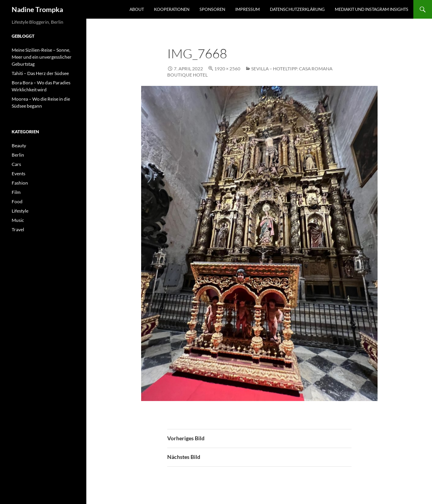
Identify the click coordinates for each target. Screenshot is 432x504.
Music (18, 220)
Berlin (18, 155)
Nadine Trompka (37, 9)
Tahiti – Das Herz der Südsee (40, 73)
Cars (16, 164)
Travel (18, 229)
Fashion (20, 183)
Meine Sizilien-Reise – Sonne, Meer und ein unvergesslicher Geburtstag (42, 57)
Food (17, 201)
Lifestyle (20, 211)
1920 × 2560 (227, 69)
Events (18, 174)
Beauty (19, 146)
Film (16, 192)
